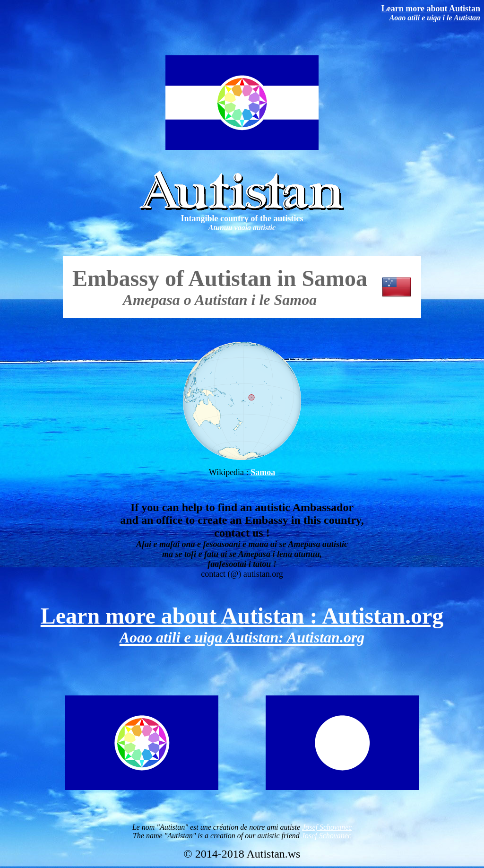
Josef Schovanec (327, 827)
